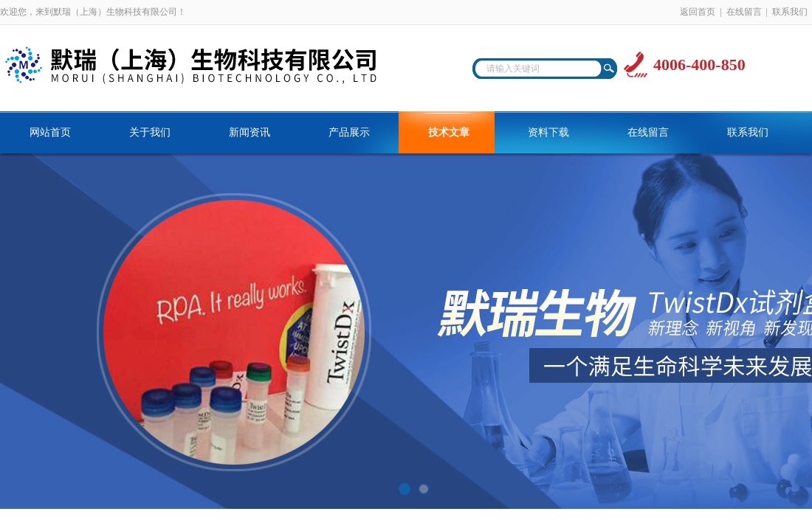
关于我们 (150, 132)
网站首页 (50, 132)
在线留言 (744, 12)
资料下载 (548, 132)
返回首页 (698, 12)
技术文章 (449, 132)
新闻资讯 (250, 132)
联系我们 (790, 12)
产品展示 (349, 132)
